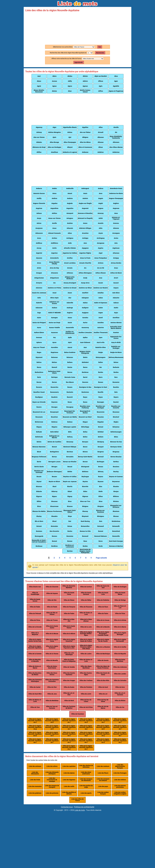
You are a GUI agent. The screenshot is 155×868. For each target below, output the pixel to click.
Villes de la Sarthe (120, 647)
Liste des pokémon (35, 793)
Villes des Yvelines (86, 680)
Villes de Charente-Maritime (69, 587)
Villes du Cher (52, 687)
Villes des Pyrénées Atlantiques (35, 680)
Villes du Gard (103, 687)
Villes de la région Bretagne (120, 634)
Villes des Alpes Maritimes (86, 667)
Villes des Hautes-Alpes (86, 674)
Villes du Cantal (35, 687)
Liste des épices (69, 773)
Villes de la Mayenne (35, 634)
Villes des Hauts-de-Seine (103, 674)
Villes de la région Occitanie (52, 647)
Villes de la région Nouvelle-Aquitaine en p (86, 734)
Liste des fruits (35, 780)
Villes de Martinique (103, 654)
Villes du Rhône (120, 701)
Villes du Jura (52, 694)
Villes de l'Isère (103, 614)
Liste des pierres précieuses (120, 786)
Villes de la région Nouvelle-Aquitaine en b (52, 721)
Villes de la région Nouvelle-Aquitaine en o (69, 734)
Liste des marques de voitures (103, 780)
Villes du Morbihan (52, 701)
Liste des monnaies (35, 786)
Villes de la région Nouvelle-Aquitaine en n (52, 734)
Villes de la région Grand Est (69, 640)
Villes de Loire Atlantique (69, 654)
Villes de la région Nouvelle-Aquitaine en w (103, 741)
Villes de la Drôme (120, 620)
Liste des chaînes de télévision (86, 766)
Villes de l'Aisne (69, 600)
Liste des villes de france (77, 800)
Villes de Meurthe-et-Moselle (35, 660)
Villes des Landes (120, 674)
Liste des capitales (69, 766)
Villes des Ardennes (120, 667)
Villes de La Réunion (103, 647)
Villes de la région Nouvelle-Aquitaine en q (103, 734)
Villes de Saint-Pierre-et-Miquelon (69, 660)
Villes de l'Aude (52, 607)
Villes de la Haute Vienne (69, 627)
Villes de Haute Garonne (86, 593)
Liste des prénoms (52, 793)
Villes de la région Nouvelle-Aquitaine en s (35, 741)
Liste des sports (86, 793)
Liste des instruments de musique (52, 780)
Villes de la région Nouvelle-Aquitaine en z (86, 747)
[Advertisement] (77, 28)
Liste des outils (69, 786)
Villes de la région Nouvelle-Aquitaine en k (103, 727)
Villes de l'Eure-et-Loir (120, 607)
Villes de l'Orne (35, 620)
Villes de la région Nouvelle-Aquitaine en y (69, 747)
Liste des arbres (52, 766)
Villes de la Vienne (52, 654)
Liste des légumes (69, 780)
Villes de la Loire (86, 627)
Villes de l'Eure (103, 607)
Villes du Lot (103, 694)
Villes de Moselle (52, 660)
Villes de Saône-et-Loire (86, 660)
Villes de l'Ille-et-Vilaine (52, 614)
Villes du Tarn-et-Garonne (52, 707)
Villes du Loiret (86, 694)
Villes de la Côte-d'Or (69, 620)
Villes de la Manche (103, 627)
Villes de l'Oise (120, 614)
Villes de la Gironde (35, 627)
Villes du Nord (69, 701)
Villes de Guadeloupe (35, 593)
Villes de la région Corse (52, 640)
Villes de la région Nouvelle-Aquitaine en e (103, 721)
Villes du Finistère (86, 687)
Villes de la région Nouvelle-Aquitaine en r (120, 734)
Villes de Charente (52, 587)
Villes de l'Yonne (52, 620)
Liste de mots (80, 810)
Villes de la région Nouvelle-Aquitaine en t (52, 741)
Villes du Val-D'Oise (86, 707)
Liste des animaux (35, 766)
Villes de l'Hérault (35, 614)
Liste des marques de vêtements (86, 780)
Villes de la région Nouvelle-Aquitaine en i (69, 727)
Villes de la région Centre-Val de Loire (35, 640)
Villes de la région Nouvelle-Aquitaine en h (52, 727)
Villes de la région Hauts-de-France (86, 640)
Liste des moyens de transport (52, 786)
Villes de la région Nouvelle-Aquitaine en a (35, 721)
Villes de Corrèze (86, 587)
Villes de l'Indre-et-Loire (86, 614)
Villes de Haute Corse (69, 593)
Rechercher (100, 53)
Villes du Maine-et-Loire (35, 701)
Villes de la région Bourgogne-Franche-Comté (103, 634)
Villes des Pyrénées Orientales (52, 680)
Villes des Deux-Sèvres (52, 674)
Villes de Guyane (52, 593)
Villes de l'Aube (35, 607)
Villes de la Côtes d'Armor (86, 620)
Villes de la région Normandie (120, 640)
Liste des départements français (120, 766)
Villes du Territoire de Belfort (69, 707)
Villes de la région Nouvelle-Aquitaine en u (69, 741)
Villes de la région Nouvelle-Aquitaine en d (86, 721)
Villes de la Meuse (52, 634)
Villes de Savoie (103, 660)
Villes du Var (120, 707)
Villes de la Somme (35, 654)
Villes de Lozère (86, 654)
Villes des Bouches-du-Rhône (35, 674)
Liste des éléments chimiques (52, 773)
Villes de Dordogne (120, 587)
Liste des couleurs (103, 766)
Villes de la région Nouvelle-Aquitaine (35, 647)
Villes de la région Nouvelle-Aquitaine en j (86, 727)
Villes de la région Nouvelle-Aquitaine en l (120, 727)
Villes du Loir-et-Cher (69, 694)
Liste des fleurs (103, 773)
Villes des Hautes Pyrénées (69, 674)
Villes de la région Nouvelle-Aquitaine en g (35, 727)
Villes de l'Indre (69, 614)
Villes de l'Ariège (120, 600)
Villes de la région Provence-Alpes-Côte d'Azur (86, 647)
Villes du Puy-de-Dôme (103, 701)
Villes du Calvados (120, 680)
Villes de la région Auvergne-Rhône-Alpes (86, 634)
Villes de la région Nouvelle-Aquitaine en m (35, 734)
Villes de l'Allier (86, 600)
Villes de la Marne (120, 627)
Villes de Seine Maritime (120, 660)
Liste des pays (103, 786)
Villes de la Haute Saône (52, 627)
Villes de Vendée (69, 667)
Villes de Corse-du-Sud (103, 587)
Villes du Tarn (35, 707)
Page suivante (101, 558)
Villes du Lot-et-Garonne (120, 694)
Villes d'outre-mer (35, 587)
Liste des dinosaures (35, 773)
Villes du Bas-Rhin (103, 680)
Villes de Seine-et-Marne (35, 667)
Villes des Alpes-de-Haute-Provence (103, 667)
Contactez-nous (67, 807)
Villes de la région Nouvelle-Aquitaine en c (69, 721)
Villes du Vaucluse (78, 714)
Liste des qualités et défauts (69, 793)
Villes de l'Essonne (86, 607)
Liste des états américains (86, 773)
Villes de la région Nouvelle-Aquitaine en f (120, 721)
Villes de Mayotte (120, 654)
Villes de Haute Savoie (35, 600)
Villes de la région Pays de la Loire (69, 647)
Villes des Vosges (69, 680)
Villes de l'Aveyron (69, 607)
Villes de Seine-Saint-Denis (52, 667)
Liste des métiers (120, 780)
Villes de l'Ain (52, 600)
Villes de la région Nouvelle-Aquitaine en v (86, 741)
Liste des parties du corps (86, 786)
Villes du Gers (120, 687)
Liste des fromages (120, 773)
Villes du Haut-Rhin (35, 694)
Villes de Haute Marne (120, 593)
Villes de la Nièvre (69, 634)
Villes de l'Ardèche (103, 600)
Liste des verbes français (103, 793)
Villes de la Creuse (103, 620)
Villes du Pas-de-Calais (86, 701)
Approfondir (79, 62)
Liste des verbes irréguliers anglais (120, 793)
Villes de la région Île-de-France (103, 640)
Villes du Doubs (69, 687)
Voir (100, 47)
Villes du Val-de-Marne (103, 707)
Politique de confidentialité (84, 807)
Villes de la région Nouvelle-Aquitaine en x (120, 741)
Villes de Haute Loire (103, 593)
